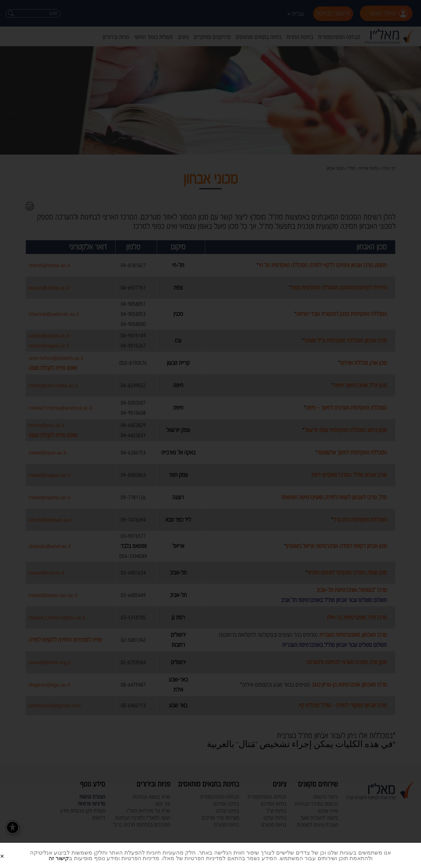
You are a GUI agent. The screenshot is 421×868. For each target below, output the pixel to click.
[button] (9, 852)
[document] (210, 434)
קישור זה (59, 858)
